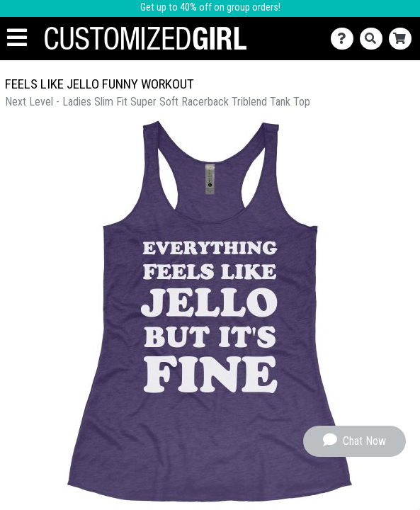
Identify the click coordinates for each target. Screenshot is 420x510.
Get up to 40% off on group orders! (210, 7)
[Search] (374, 39)
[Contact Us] (345, 39)
